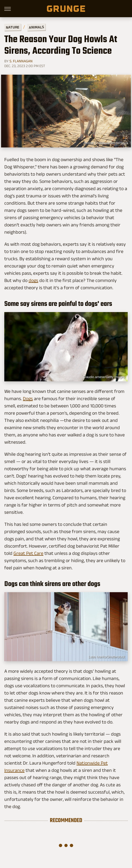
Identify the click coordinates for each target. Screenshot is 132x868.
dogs (33, 280)
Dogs (28, 399)
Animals (36, 27)
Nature (13, 27)
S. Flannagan (21, 61)
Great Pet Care (28, 553)
